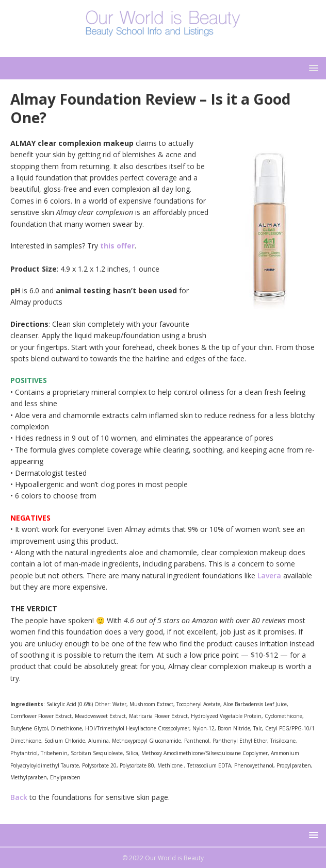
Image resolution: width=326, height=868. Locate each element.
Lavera (269, 575)
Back (19, 797)
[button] (312, 68)
